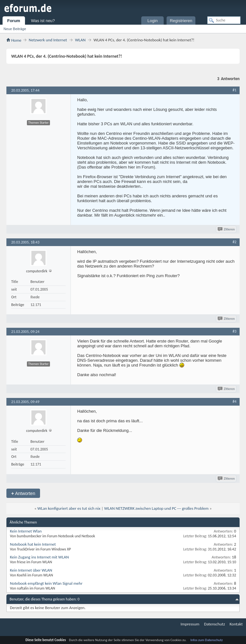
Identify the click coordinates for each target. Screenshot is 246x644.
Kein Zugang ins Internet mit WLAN (39, 557)
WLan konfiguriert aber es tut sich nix (69, 508)
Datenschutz (214, 624)
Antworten (23, 493)
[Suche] (224, 20)
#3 (234, 331)
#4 (234, 401)
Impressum (190, 624)
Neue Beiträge (15, 29)
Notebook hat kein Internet (33, 544)
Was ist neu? (43, 21)
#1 (234, 90)
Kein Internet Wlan (26, 531)
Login (152, 21)
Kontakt (236, 624)
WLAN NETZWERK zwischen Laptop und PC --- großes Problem (156, 508)
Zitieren (227, 229)
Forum (13, 21)
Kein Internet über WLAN (31, 570)
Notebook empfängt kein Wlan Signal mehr (46, 583)
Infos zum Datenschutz (207, 640)
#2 (234, 242)
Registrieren (181, 21)
